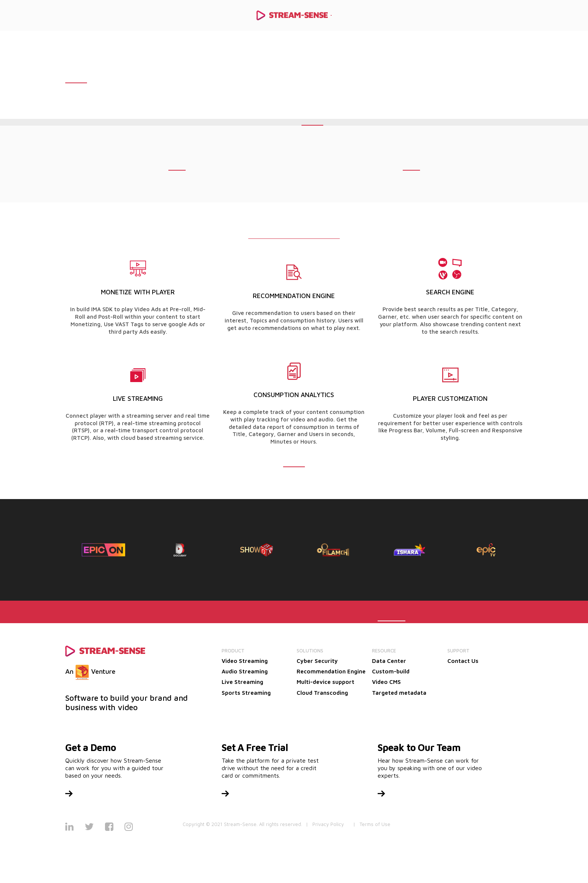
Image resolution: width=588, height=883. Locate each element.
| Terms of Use (372, 824)
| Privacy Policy (325, 824)
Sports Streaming (246, 693)
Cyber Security (317, 661)
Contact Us (463, 661)
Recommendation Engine (331, 671)
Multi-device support (325, 682)
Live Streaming (242, 682)
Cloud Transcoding (322, 693)
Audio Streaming (245, 671)
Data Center (389, 661)
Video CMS (386, 682)
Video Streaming (245, 661)
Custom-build (391, 671)
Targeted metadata (399, 693)
